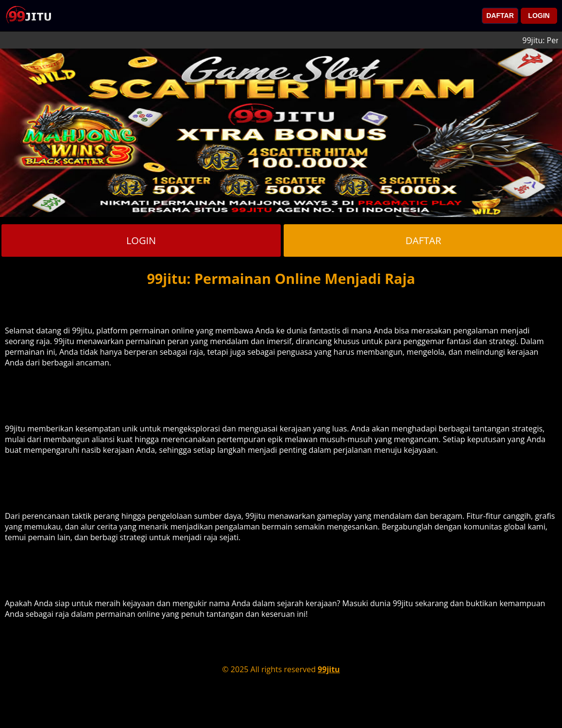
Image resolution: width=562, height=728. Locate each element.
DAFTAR (500, 16)
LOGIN (539, 16)
